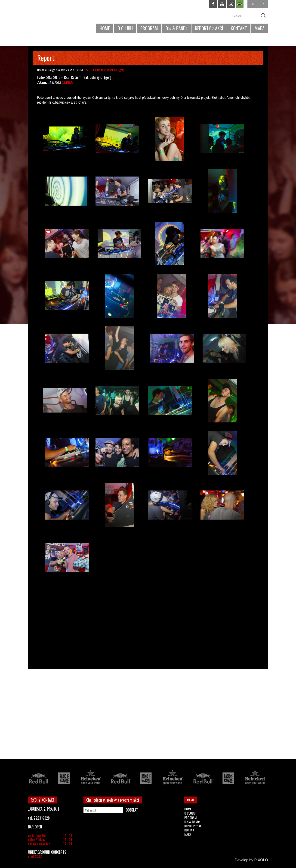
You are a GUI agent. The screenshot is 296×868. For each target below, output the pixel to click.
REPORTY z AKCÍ (209, 28)
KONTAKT (239, 28)
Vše (70, 70)
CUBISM (68, 83)
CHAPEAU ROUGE (53, 18)
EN (263, 4)
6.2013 (79, 70)
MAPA (260, 28)
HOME (105, 28)
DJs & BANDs (176, 28)
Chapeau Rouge (46, 70)
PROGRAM (149, 28)
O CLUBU (125, 28)
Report (62, 70)
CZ (253, 4)
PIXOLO (261, 860)
